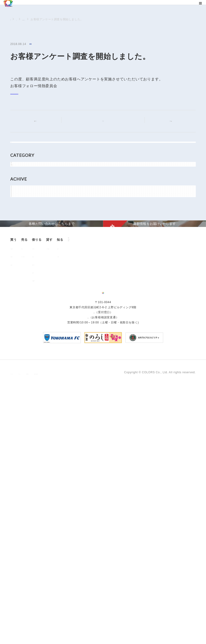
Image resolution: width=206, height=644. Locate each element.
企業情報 (17, 501)
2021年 (20, 291)
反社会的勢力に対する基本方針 (126, 627)
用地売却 (50, 456)
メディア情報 (24, 209)
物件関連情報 (24, 199)
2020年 (20, 301)
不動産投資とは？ (25, 472)
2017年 (20, 333)
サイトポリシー (56, 627)
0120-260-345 (88, 576)
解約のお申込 (90, 480)
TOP (13, 19)
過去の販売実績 (24, 464)
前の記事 (40, 121)
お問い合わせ (20, 516)
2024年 (20, 260)
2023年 (20, 270)
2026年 (20, 239)
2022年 (20, 281)
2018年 (20, 322)
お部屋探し (88, 456)
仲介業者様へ (90, 464)
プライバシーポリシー (25, 627)
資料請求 (17, 524)
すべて (20, 148)
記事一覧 (106, 121)
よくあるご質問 (168, 464)
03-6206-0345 (94, 571)
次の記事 (166, 121)
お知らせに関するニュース (56, 19)
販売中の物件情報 (25, 456)
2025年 (20, 249)
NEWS (20, 178)
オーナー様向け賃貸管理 (134, 456)
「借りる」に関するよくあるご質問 (94, 490)
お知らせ (36, 44)
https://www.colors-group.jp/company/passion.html (56, 93)
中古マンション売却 (57, 464)
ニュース (27, 19)
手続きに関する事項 (86, 627)
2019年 (20, 312)
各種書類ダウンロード (96, 472)
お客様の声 (165, 456)
